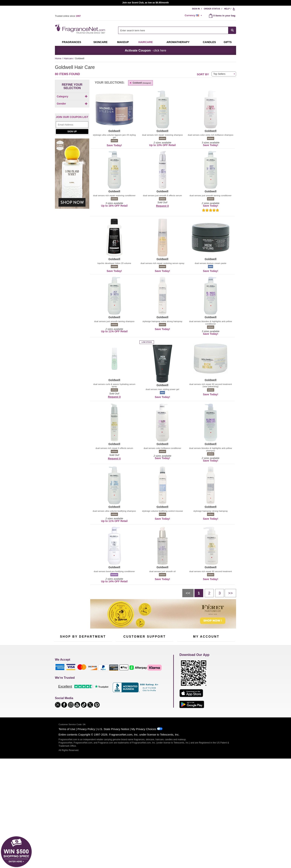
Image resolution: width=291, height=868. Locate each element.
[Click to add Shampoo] (72, 111)
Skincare (100, 42)
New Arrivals (101, 693)
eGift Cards (122, 693)
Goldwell (140, 83)
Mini (97, 699)
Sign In (196, 9)
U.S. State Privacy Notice (113, 805)
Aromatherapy (82, 693)
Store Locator (144, 705)
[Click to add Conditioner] (72, 103)
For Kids (99, 675)
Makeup (123, 42)
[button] (114, 112)
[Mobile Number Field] (166, 650)
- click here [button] (145, 50)
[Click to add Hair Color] (72, 107)
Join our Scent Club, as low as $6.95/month (146, 3)
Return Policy (144, 675)
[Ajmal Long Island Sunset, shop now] (72, 208)
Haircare (146, 42)
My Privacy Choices (144, 805)
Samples (79, 681)
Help (227, 9)
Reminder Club (206, 681)
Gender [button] (72, 122)
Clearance (80, 704)
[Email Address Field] (72, 157)
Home (58, 58)
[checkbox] (72, 103)
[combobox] (177, 30)
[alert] (194, 15)
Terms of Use (67, 805)
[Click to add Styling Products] (72, 115)
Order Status (212, 9)
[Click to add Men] (72, 128)
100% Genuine (144, 700)
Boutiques (59, 702)
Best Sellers (81, 699)
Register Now (184, 681)
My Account (183, 675)
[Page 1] (199, 593)
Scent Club (81, 710)
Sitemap (161, 684)
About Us (121, 687)
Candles (99, 687)
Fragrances (72, 42)
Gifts (228, 42)
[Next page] (230, 593)
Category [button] (72, 96)
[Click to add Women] (72, 137)
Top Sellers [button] (219, 74)
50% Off (79, 675)
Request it (162, 206)
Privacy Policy (86, 805)
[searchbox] (173, 30)
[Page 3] (220, 593)
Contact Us (122, 681)
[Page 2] (209, 593)
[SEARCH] (232, 30)
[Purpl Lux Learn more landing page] (206, 692)
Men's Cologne (62, 690)
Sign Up (72, 164)
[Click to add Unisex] (72, 132)
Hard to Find (101, 704)
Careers (160, 700)
